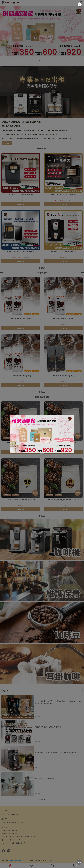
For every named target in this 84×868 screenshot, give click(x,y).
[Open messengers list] (79, 862)
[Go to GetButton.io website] (79, 866)
